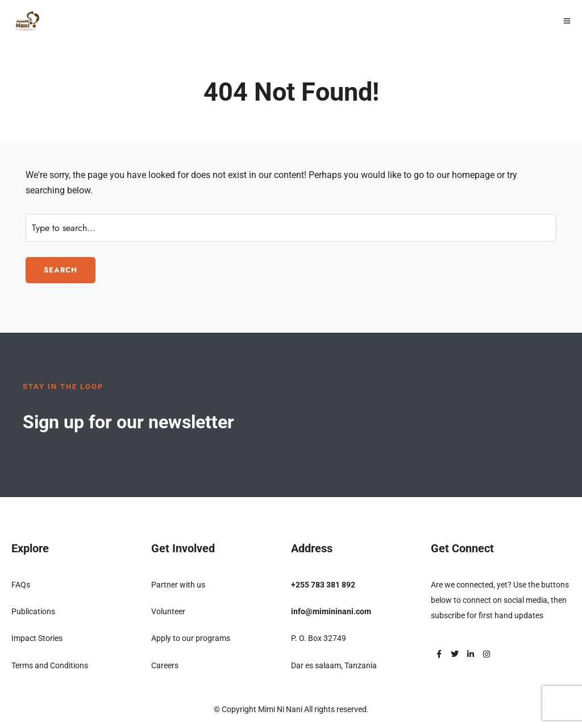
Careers (165, 665)
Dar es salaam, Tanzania (334, 665)
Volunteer (168, 611)
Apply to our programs (191, 638)
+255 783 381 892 (323, 585)
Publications (33, 611)
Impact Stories (37, 638)
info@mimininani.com (331, 611)
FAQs (21, 585)
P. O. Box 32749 (319, 638)
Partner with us (178, 585)
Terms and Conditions (50, 665)
